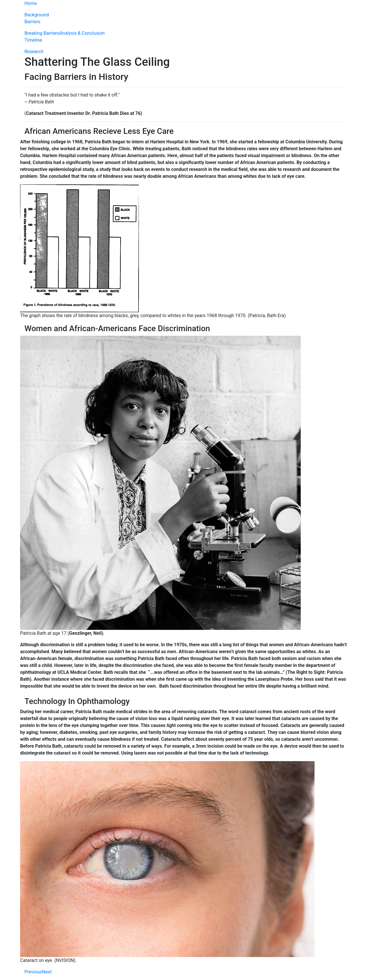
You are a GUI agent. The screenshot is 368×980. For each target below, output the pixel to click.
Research (34, 52)
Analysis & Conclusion (82, 33)
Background (37, 15)
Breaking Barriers (42, 33)
